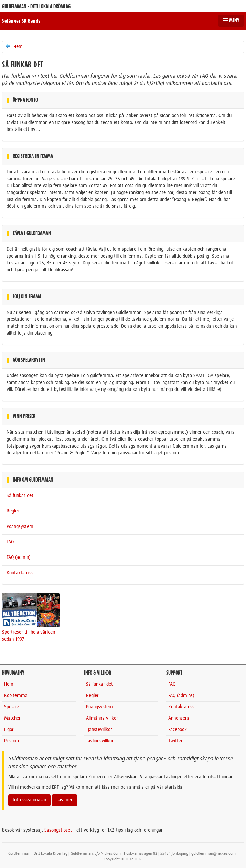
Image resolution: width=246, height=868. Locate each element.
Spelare (12, 707)
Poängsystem (20, 527)
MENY (231, 21)
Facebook (178, 730)
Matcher (12, 718)
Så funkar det (20, 496)
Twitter (175, 741)
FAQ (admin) (19, 557)
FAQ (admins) (181, 696)
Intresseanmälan (29, 800)
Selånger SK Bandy (21, 21)
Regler (13, 511)
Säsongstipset (58, 830)
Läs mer (65, 800)
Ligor (9, 730)
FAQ (10, 542)
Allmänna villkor (102, 718)
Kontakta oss (20, 573)
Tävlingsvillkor (100, 741)
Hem (14, 46)
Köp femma (16, 696)
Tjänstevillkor (99, 730)
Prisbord (12, 741)
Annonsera (179, 718)
